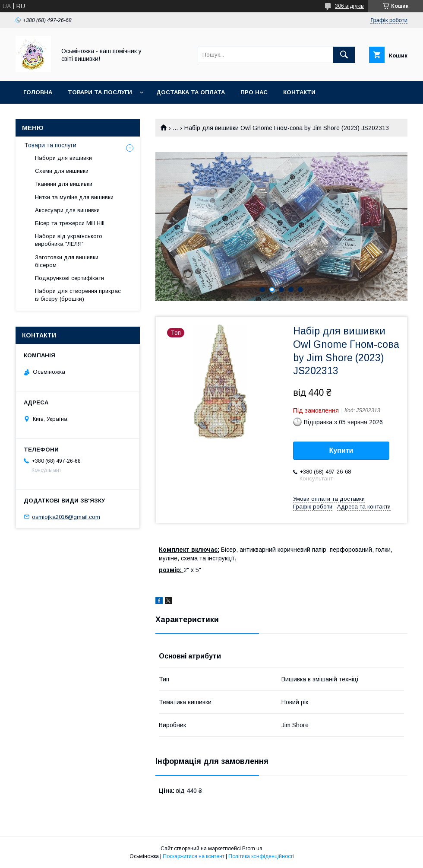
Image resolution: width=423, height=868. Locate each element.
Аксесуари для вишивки (67, 210)
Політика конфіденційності (261, 856)
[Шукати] (344, 55)
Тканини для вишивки (64, 184)
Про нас (254, 92)
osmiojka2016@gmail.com (66, 517)
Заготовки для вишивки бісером (67, 261)
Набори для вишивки (63, 158)
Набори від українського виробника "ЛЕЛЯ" (69, 240)
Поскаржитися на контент (194, 856)
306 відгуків (349, 6)
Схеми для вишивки (62, 171)
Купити (341, 450)
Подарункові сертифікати (69, 278)
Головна (38, 92)
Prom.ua (252, 849)
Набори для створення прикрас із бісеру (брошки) (78, 295)
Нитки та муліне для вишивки (74, 197)
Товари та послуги (100, 92)
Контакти (299, 92)
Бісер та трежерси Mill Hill (70, 223)
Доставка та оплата (191, 92)
